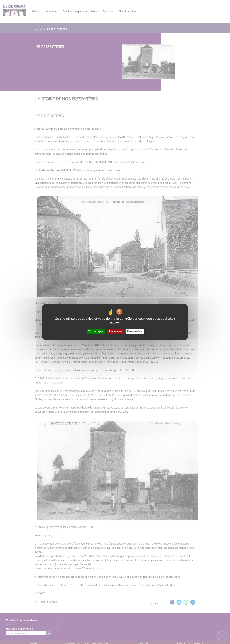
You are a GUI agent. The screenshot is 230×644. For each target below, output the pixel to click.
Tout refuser (115, 331)
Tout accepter (96, 331)
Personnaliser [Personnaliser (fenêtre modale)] (135, 331)
